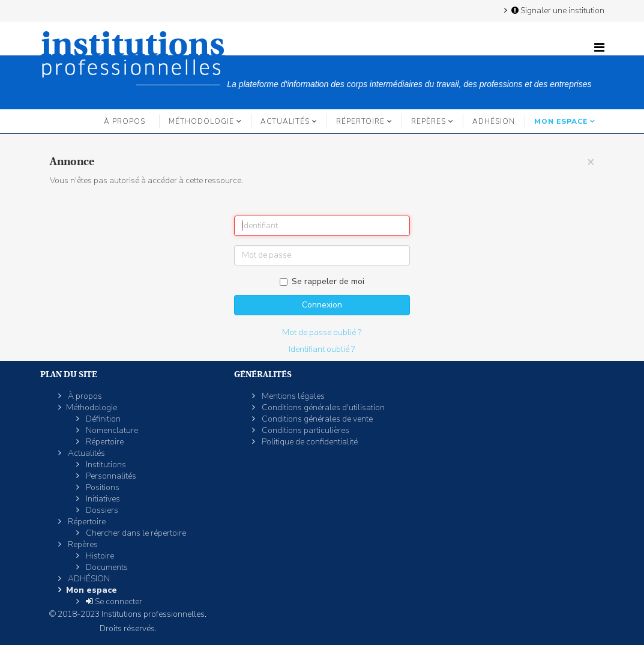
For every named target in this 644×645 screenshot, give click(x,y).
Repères (429, 121)
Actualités (285, 121)
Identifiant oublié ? (322, 349)
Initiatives (102, 499)
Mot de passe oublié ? (322, 332)
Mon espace (561, 121)
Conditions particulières (305, 430)
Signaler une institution (557, 10)
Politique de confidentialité (309, 442)
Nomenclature (111, 430)
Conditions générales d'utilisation (322, 407)
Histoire (99, 556)
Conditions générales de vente (316, 419)
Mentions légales (292, 396)
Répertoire (360, 121)
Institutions (105, 465)
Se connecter (113, 601)
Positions (102, 487)
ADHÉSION (494, 121)
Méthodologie (201, 121)
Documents (106, 567)
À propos (125, 121)
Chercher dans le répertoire (135, 533)
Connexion (322, 305)
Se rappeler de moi (322, 281)
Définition (102, 419)
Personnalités (110, 476)
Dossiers (101, 510)
